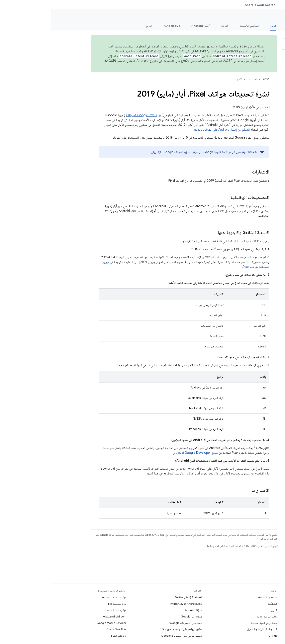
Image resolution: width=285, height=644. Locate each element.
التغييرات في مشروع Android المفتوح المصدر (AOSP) (89, 61)
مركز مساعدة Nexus (65, 610)
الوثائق (276, 16)
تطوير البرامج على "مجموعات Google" (130, 629)
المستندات (201, 79)
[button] (261, 33)
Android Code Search (209, 5)
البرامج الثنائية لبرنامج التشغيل (211, 629)
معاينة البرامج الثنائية (216, 616)
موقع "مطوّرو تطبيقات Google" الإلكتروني (124, 152)
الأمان (189, 79)
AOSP (215, 79)
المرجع (98, 26)
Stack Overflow (66, 629)
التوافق (174, 26)
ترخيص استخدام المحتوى (129, 535)
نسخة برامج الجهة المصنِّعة (213, 623)
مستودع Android (217, 597)
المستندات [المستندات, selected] (245, 5)
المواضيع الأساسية (198, 26)
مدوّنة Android (142, 610)
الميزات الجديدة (272, 26)
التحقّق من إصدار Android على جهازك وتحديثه (171, 130)
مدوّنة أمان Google (141, 616)
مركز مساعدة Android (63, 597)
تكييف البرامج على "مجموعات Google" (130, 636)
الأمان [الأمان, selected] (222, 26)
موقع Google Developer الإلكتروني (144, 453)
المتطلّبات (222, 604)
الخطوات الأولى (244, 26)
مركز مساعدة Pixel (66, 604)
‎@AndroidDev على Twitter (135, 604)
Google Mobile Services (61, 623)
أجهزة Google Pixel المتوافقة (93, 115)
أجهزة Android (150, 26)
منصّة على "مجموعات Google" (135, 623)
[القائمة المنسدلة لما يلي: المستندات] (234, 5)
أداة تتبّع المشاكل (67, 636)
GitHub (222, 636)
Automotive (121, 26)
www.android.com (64, 616)
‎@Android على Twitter (138, 597)
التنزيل (223, 610)
